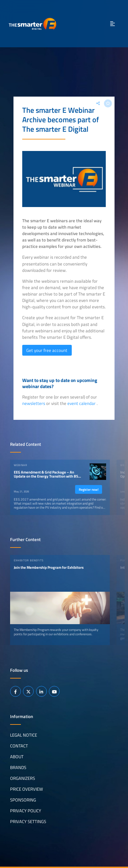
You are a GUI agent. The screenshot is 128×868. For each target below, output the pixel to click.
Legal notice (24, 735)
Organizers (23, 778)
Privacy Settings (28, 821)
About (17, 757)
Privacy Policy (26, 811)
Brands (18, 767)
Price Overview (27, 789)
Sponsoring (23, 800)
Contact (19, 746)
